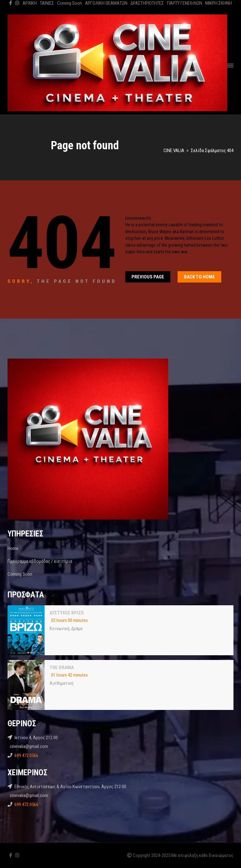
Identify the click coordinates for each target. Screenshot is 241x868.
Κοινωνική (59, 629)
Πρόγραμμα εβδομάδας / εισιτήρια (40, 561)
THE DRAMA (62, 667)
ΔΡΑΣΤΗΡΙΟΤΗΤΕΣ (147, 3)
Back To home (199, 277)
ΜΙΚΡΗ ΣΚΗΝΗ (219, 3)
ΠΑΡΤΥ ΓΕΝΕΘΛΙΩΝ (185, 3)
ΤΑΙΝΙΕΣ (47, 3)
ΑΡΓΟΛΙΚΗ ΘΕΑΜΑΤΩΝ (106, 3)
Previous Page (148, 277)
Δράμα (77, 629)
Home (13, 548)
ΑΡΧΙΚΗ (30, 3)
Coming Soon (70, 3)
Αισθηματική (62, 683)
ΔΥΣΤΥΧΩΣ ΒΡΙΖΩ (67, 613)
